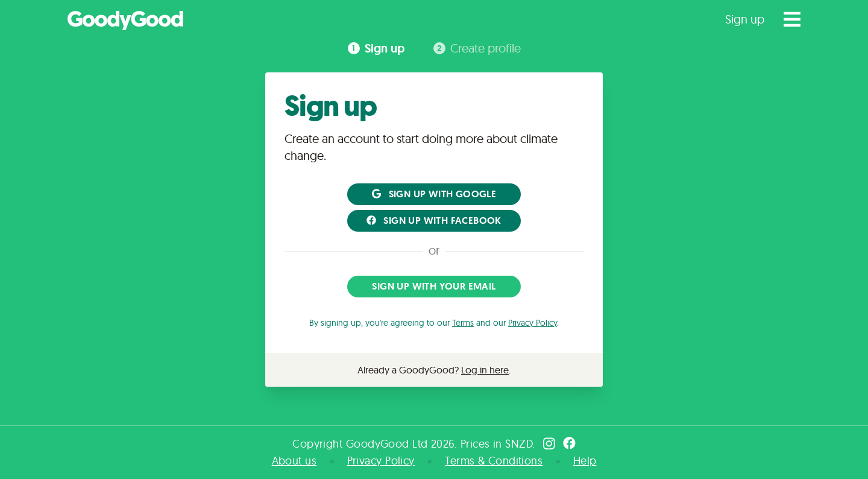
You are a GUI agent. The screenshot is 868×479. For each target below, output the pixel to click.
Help (585, 461)
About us (294, 461)
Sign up (745, 19)
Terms (463, 323)
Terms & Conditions (494, 461)
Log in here (485, 370)
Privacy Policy (533, 323)
